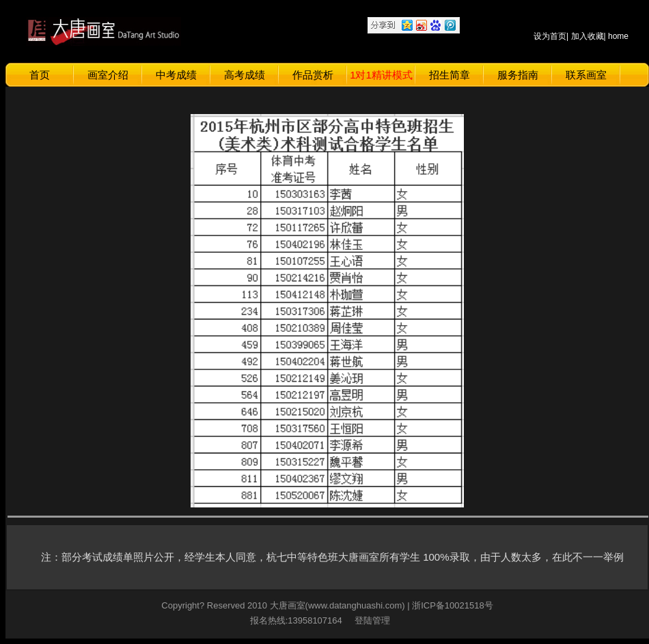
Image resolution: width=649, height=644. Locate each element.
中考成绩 (176, 75)
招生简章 (450, 75)
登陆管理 (370, 620)
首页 (40, 75)
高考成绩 (245, 75)
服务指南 (518, 75)
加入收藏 (588, 36)
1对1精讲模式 (381, 75)
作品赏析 (313, 75)
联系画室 (586, 75)
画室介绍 (108, 75)
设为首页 (550, 36)
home (618, 36)
